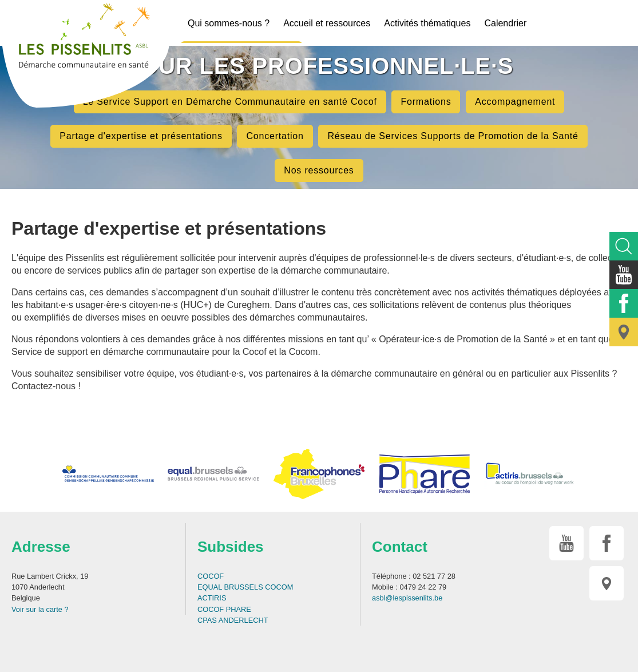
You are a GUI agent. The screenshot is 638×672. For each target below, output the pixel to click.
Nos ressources (319, 170)
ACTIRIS (212, 598)
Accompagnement (515, 102)
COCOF (211, 576)
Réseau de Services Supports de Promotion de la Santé (453, 136)
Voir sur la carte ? (40, 609)
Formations (426, 102)
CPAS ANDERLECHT (233, 620)
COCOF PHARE (224, 609)
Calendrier (505, 23)
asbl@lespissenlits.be (407, 598)
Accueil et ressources (327, 23)
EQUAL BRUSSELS (230, 587)
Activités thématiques (427, 23)
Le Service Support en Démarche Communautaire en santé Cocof (230, 102)
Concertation (275, 136)
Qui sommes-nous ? (229, 23)
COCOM (279, 587)
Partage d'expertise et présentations (141, 136)
